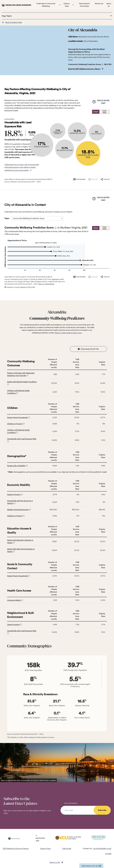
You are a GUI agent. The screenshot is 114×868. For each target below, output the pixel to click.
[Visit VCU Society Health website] (68, 838)
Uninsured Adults (14, 600)
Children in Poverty (15, 424)
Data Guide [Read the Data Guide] (67, 849)
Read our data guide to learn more (68, 333)
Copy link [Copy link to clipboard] (105, 179)
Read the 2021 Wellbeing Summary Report (86, 69)
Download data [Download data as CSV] (79, 179)
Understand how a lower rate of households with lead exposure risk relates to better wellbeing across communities (22, 167)
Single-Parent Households (17, 417)
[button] (103, 64)
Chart (96, 112)
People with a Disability (16, 466)
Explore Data (45, 849)
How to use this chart (101, 102)
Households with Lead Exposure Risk (22, 439)
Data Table (104, 112)
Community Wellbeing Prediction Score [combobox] (29, 218)
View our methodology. (46, 284)
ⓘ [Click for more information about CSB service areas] (51, 179)
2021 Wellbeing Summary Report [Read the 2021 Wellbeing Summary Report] (16, 849)
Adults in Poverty (14, 494)
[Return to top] (57, 863)
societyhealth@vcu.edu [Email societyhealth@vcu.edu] (102, 849)
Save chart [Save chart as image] (93, 179)
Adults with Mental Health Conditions (22, 382)
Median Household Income (18, 510)
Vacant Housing (13, 625)
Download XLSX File (88, 349)
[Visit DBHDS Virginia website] (99, 838)
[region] (33, 56)
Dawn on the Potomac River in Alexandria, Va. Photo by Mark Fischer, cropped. (28, 780)
